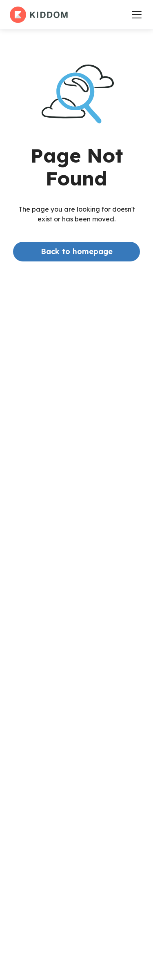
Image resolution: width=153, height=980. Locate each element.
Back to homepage (77, 251)
